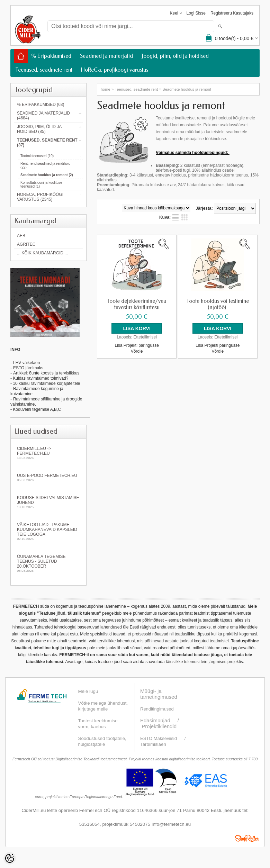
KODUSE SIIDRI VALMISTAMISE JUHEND (48, 502)
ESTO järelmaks (28, 368)
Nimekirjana (175, 217)
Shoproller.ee (247, 838)
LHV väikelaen (26, 363)
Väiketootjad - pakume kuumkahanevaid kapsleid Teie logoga (48, 531)
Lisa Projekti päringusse (137, 345)
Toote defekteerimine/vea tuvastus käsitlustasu (137, 304)
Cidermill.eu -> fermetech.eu (48, 453)
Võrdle (137, 351)
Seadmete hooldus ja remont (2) (47, 175)
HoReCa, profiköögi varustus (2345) (40, 197)
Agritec (26, 244)
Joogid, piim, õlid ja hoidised (175, 56)
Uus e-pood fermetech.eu (48, 477)
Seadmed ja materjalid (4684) (43, 116)
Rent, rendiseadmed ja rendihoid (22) (46, 165)
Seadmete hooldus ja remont (187, 89)
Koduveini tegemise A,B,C (36, 409)
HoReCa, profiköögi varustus (115, 70)
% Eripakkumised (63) (40, 105)
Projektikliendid (159, 726)
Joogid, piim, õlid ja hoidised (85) (39, 129)
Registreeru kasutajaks (232, 13)
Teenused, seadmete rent (44, 70)
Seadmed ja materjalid (106, 56)
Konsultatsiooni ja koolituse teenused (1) (41, 184)
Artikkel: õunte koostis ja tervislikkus (46, 373)
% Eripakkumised (51, 56)
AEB (21, 236)
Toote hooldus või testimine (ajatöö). (218, 304)
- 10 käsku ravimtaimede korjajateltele (45, 383)
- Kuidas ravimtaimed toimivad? (39, 378)
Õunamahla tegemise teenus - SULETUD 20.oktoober (48, 563)
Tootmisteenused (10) (37, 156)
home (106, 89)
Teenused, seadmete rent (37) (47, 143)
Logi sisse (196, 13)
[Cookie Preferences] (10, 858)
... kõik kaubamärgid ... (42, 253)
